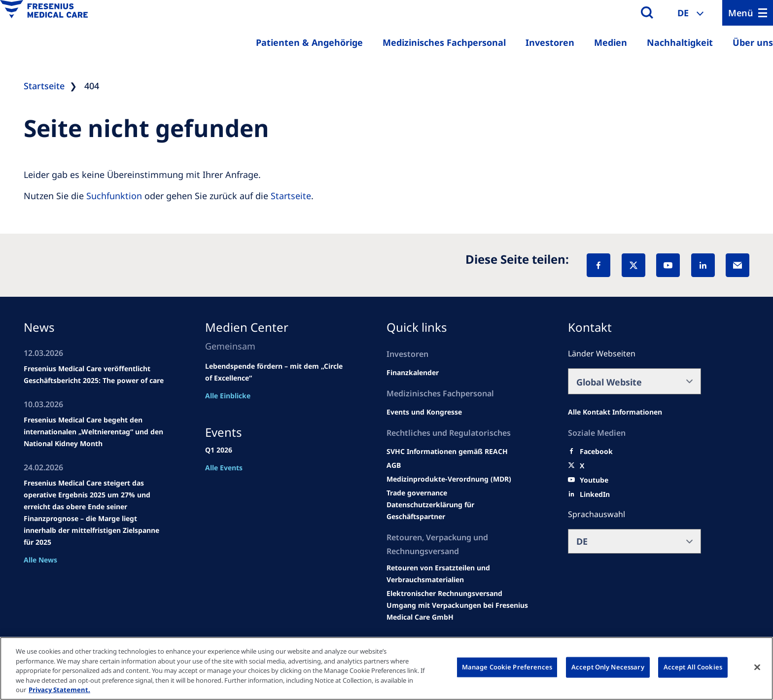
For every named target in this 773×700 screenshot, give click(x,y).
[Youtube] (594, 480)
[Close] (757, 667)
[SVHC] (417, 493)
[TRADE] (459, 511)
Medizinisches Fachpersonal (444, 42)
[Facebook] (598, 265)
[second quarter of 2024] (413, 373)
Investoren (550, 42)
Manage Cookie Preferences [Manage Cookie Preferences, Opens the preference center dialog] (507, 667)
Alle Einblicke (228, 396)
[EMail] (738, 265)
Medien (611, 42)
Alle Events (224, 468)
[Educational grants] (394, 465)
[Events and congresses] (447, 452)
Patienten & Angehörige (309, 42)
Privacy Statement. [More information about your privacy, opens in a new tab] (59, 690)
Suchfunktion (114, 196)
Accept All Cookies (693, 667)
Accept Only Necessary (608, 667)
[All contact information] (615, 412)
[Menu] (748, 13)
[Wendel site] (424, 412)
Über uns (753, 42)
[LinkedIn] (703, 265)
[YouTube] (668, 265)
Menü (741, 13)
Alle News (40, 560)
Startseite (291, 196)
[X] (633, 265)
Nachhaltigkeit (680, 42)
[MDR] (449, 479)
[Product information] (459, 574)
